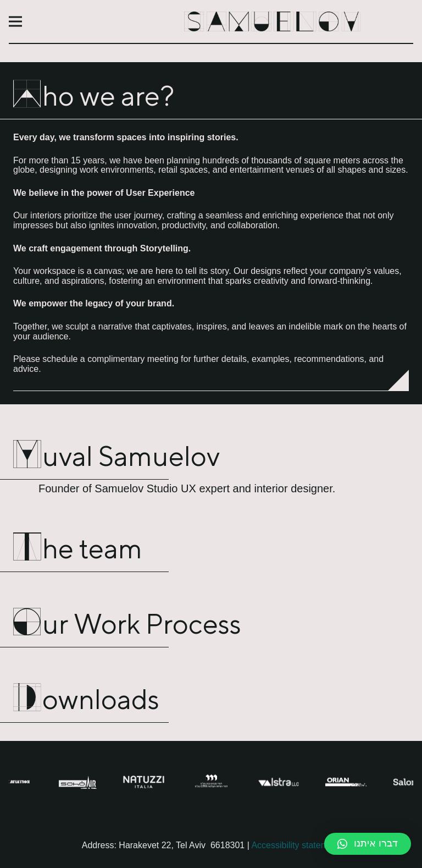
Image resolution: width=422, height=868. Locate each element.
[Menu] (15, 21)
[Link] (272, 21)
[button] (368, 844)
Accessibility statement (296, 845)
